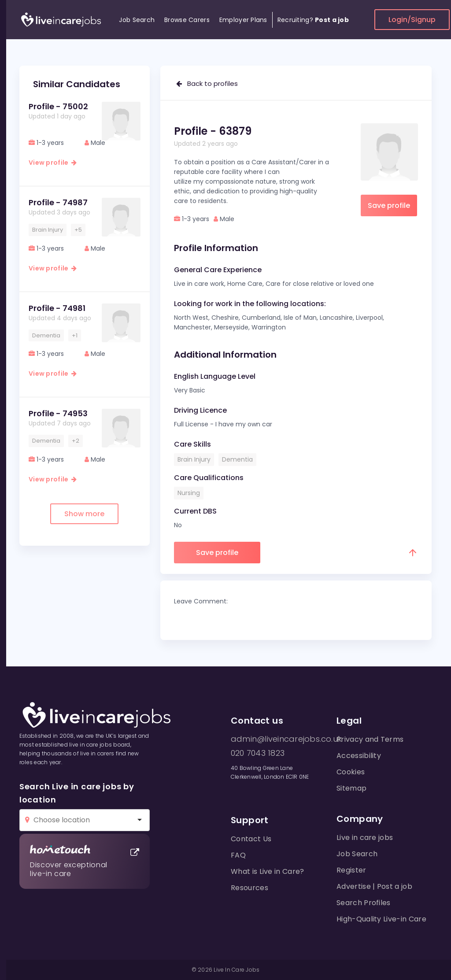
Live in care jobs (365, 838)
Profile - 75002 (58, 106)
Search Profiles (364, 903)
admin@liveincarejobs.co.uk (286, 739)
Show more (84, 514)
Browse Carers (187, 20)
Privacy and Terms (370, 739)
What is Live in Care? (268, 871)
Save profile (389, 205)
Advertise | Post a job (374, 886)
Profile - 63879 (213, 131)
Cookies (351, 772)
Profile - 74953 (58, 413)
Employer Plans (243, 20)
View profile (53, 163)
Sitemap (351, 788)
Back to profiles (207, 83)
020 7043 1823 (258, 753)
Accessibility (359, 756)
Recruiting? (313, 20)
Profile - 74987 (58, 202)
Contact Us (251, 839)
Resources (250, 888)
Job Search (137, 20)
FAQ (238, 855)
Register (351, 870)
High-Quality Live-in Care (381, 919)
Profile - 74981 (57, 308)
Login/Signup (412, 20)
